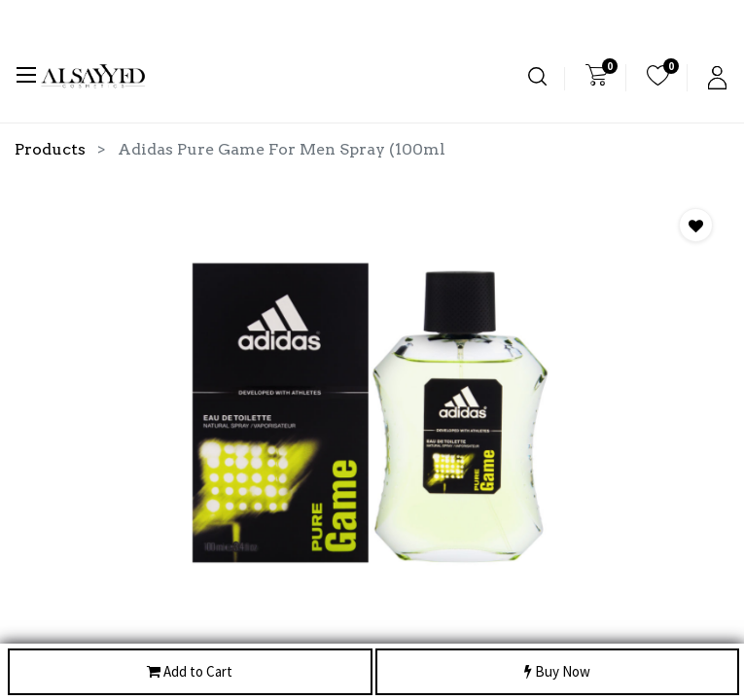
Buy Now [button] (557, 672)
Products (50, 149)
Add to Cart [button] (190, 672)
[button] (696, 225)
